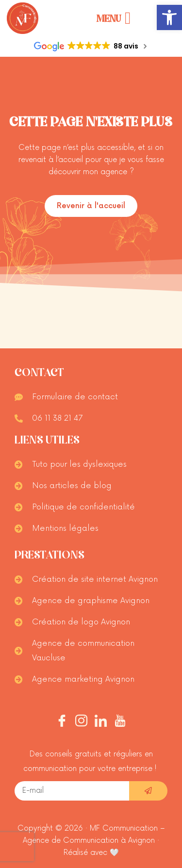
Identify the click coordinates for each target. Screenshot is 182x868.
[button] (169, 17)
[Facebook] (62, 722)
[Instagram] (81, 722)
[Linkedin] (101, 722)
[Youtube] (120, 722)
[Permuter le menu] (114, 18)
